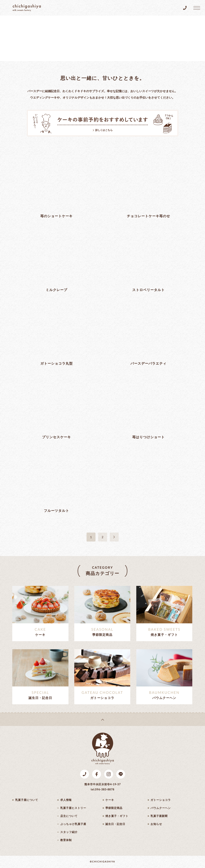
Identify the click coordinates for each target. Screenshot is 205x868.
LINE (121, 774)
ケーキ (110, 800)
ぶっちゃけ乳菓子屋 (73, 824)
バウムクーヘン (161, 808)
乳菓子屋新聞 (159, 816)
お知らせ (156, 824)
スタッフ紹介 (69, 832)
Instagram (109, 774)
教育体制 (66, 840)
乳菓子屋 (27, 8)
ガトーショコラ (161, 800)
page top (102, 720)
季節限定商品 (114, 808)
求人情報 (66, 800)
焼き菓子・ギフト (117, 816)
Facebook (97, 774)
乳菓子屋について (27, 800)
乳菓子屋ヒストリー (73, 808)
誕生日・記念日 (115, 824)
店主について (69, 816)
